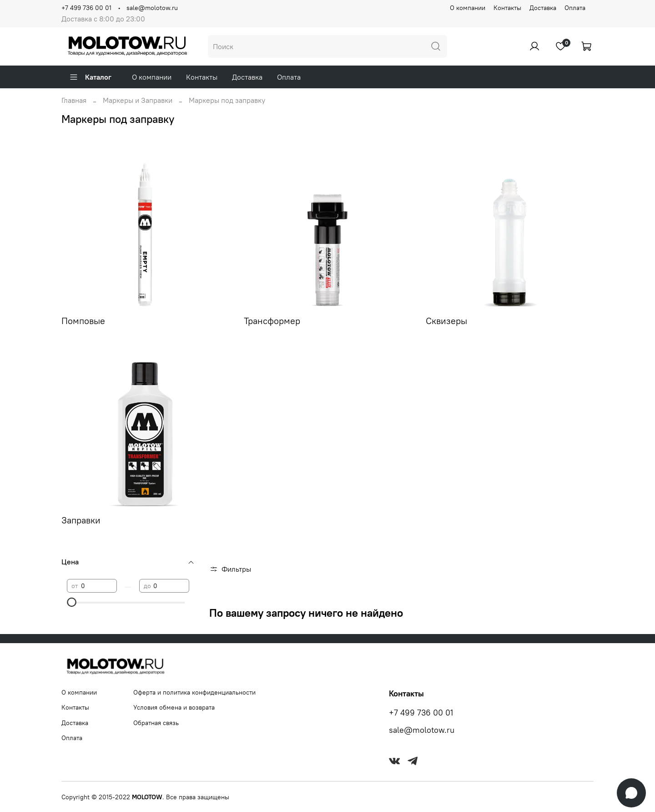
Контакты (507, 8)
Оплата (575, 8)
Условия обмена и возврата (174, 707)
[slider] (71, 602)
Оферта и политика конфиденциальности (194, 692)
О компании (468, 8)
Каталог (90, 77)
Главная (74, 100)
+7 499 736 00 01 (86, 8)
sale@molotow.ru (152, 8)
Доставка (543, 8)
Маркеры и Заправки (138, 100)
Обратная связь (156, 723)
